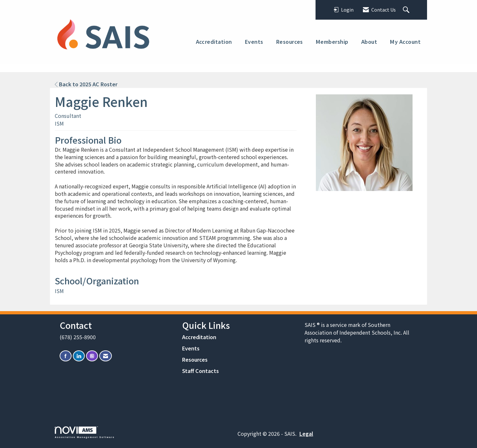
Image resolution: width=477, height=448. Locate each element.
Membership (332, 42)
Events (254, 42)
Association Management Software (85, 432)
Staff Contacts (200, 371)
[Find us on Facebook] (66, 356)
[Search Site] (407, 10)
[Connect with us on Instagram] (92, 356)
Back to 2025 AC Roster (86, 84)
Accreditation (214, 42)
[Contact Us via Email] (106, 356)
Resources (290, 42)
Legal (306, 434)
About (369, 42)
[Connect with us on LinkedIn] (79, 356)
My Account (405, 42)
